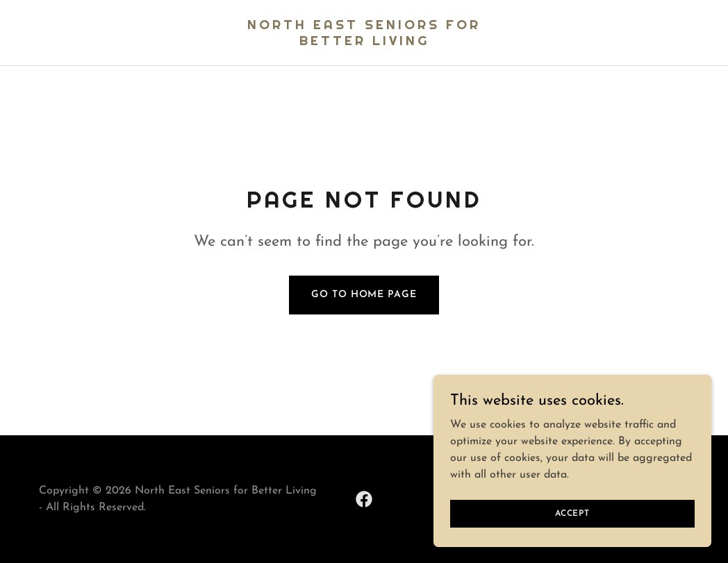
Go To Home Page (364, 295)
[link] (364, 42)
